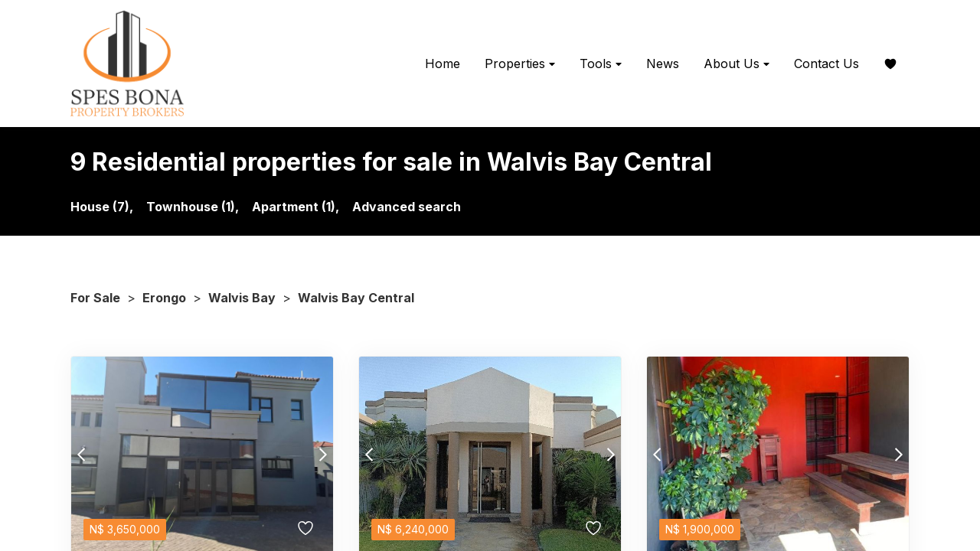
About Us (737, 64)
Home (443, 64)
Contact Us (826, 64)
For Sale (95, 298)
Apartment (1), (296, 207)
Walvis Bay (242, 298)
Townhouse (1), (193, 207)
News (663, 64)
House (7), (102, 207)
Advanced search (407, 207)
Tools (601, 64)
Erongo (164, 298)
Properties (520, 64)
